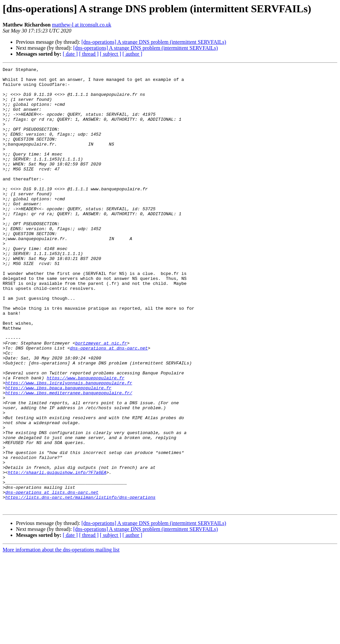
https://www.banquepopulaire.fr (86, 440)
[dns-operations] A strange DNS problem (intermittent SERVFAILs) (154, 42)
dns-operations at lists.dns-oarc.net (52, 578)
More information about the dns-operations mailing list (61, 638)
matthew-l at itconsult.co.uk (82, 25)
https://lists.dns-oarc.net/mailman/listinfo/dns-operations (80, 584)
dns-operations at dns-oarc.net (109, 405)
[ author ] (132, 54)
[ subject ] (111, 54)
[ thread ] (89, 54)
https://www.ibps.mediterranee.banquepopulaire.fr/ (69, 458)
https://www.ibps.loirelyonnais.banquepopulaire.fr (69, 446)
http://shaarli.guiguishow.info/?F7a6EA (57, 554)
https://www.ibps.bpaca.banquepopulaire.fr (58, 452)
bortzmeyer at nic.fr (101, 399)
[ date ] (70, 54)
